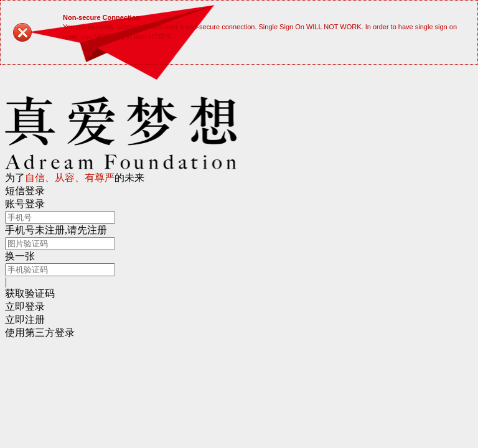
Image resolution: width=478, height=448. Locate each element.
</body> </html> (239, 224)
